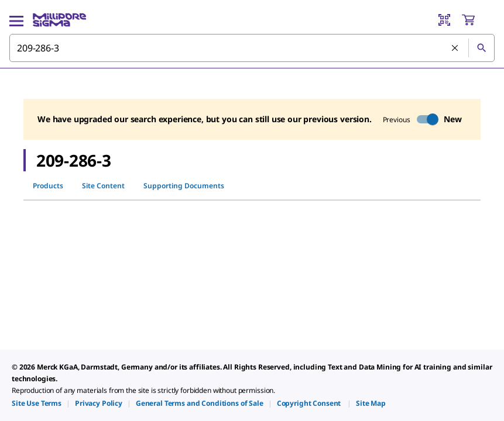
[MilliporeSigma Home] (59, 20)
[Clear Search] (455, 49)
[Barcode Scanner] (444, 20)
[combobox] (252, 48)
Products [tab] (48, 186)
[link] (37, 403)
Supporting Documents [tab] (184, 186)
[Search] (481, 48)
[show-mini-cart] (478, 20)
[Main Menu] (16, 20)
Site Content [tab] (103, 186)
